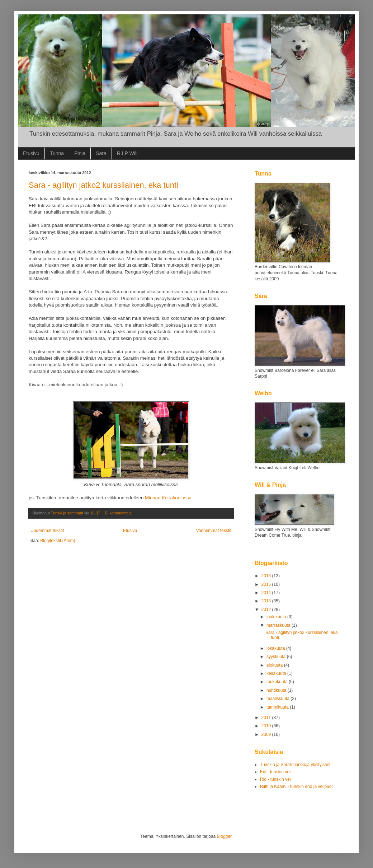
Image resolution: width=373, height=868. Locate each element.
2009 (267, 734)
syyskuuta (277, 657)
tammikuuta (278, 707)
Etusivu (31, 153)
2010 (267, 726)
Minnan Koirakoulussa (168, 498)
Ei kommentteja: (119, 513)
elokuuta (275, 665)
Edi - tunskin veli (276, 772)
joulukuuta (277, 617)
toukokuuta (278, 682)
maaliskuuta (278, 699)
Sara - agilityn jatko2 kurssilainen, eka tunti (103, 185)
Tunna (57, 153)
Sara (101, 153)
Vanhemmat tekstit (214, 531)
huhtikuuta (277, 690)
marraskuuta (279, 625)
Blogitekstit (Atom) (58, 541)
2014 (267, 593)
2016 (267, 576)
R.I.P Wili (127, 153)
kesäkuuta (277, 673)
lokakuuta (276, 648)
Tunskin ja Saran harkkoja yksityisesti (296, 765)
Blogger (224, 836)
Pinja (80, 153)
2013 (267, 601)
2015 (267, 584)
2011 (267, 718)
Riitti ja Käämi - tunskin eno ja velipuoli (297, 787)
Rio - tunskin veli (276, 779)
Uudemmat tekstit (47, 531)
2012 (267, 610)
